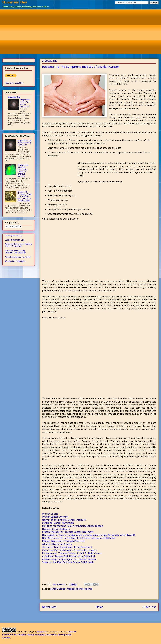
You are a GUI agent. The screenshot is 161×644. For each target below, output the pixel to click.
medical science (75, 589)
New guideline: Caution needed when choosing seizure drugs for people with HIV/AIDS (89, 535)
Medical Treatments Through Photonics (64, 541)
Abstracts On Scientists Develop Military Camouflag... (18, 245)
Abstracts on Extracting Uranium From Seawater (15, 252)
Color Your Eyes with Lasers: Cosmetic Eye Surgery (69, 550)
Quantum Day (15, 2)
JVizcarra (42, 632)
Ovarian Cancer (50, 514)
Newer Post (49, 607)
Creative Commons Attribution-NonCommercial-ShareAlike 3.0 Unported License (39, 635)
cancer (54, 589)
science (89, 589)
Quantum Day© (25, 632)
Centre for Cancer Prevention (58, 523)
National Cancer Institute (56, 529)
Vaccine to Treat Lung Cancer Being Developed (67, 547)
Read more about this (14, 83)
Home (100, 607)
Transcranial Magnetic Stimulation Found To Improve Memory (23, 171)
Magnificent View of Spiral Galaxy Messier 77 (26, 103)
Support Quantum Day (15, 240)
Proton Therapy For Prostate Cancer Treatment (68, 532)
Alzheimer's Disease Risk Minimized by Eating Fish (69, 556)
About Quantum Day (14, 236)
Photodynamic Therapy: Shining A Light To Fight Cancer (72, 553)
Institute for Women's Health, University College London (73, 526)
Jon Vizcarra (60, 584)
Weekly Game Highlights (15, 261)
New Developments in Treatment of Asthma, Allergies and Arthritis (79, 538)
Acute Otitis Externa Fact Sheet (18, 257)
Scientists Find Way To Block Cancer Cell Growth (68, 562)
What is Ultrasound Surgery (57, 544)
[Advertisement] (83, 31)
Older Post (149, 607)
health (62, 589)
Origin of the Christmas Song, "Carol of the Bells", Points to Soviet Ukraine (25, 196)
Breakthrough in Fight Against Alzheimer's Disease (69, 559)
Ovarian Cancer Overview (55, 517)
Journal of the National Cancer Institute (64, 520)
